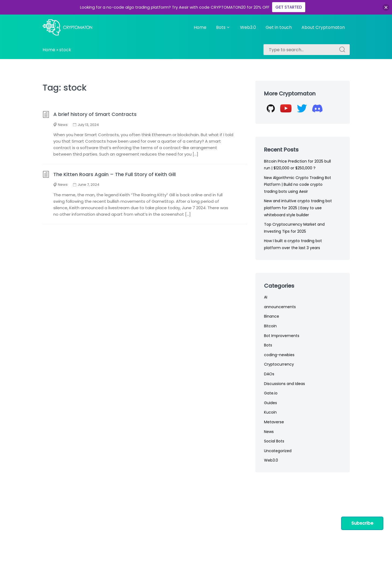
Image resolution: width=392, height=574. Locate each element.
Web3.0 (248, 27)
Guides (270, 403)
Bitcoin (270, 326)
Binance (272, 316)
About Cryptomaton (323, 27)
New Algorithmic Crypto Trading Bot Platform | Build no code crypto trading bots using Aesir (298, 185)
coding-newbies (279, 355)
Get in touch (279, 27)
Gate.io (271, 393)
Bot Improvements (282, 336)
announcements (280, 307)
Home (200, 27)
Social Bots (274, 441)
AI (266, 297)
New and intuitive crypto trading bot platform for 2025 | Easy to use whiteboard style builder (298, 208)
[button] (386, 7)
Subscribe (362, 523)
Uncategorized (278, 451)
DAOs (269, 374)
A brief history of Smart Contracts (90, 114)
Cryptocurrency (279, 364)
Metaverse (274, 422)
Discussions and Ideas (285, 384)
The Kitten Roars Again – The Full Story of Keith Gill (109, 174)
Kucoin (270, 412)
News (63, 125)
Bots (223, 27)
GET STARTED (289, 7)
